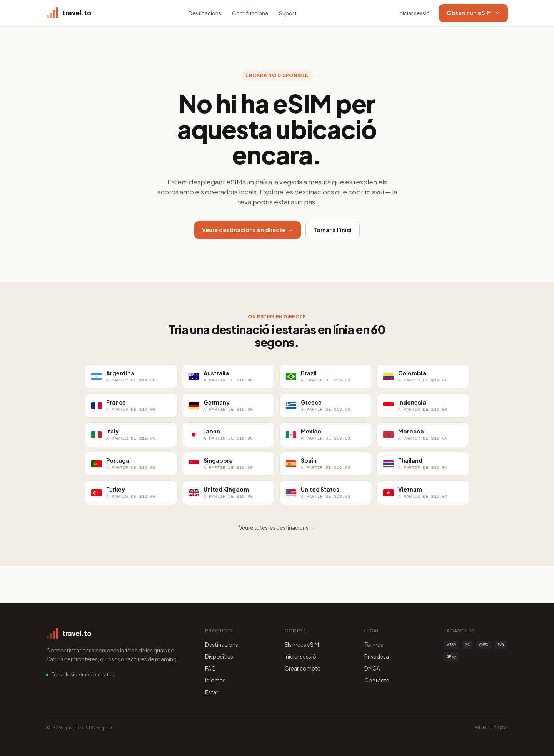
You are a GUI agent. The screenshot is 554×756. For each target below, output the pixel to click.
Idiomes (215, 680)
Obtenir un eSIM (473, 13)
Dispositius (219, 656)
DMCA (372, 668)
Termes (374, 644)
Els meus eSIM (302, 644)
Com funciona (250, 13)
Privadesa (377, 656)
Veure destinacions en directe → (248, 230)
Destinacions (205, 13)
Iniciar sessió (414, 13)
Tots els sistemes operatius (83, 675)
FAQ (210, 668)
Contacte (377, 680)
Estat (212, 692)
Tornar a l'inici (333, 230)
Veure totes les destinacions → (277, 527)
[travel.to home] (69, 13)
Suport (288, 13)
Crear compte (303, 668)
